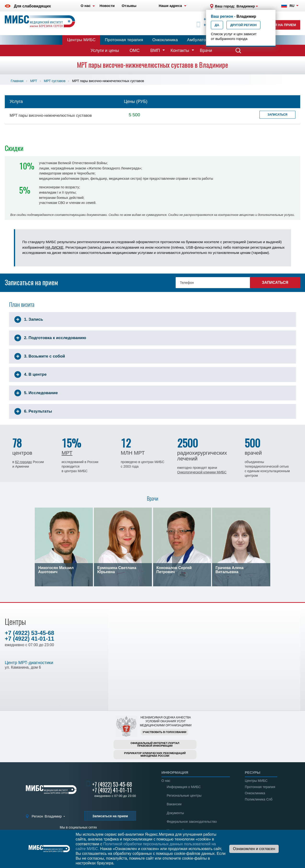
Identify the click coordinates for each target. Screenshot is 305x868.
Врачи (206, 50)
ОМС (135, 50)
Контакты (180, 50)
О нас (166, 781)
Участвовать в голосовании (164, 732)
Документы (175, 813)
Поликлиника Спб (259, 799)
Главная (17, 81)
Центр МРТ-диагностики (29, 663)
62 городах (23, 462)
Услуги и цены (105, 50)
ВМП (155, 50)
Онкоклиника (165, 40)
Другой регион (243, 25)
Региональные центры (184, 795)
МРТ (34, 81)
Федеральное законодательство (192, 822)
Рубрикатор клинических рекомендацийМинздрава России (155, 754)
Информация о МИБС (184, 787)
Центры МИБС (81, 40)
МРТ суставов (55, 81)
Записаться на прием (110, 816)
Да (217, 25)
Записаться (278, 115)
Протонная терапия (124, 40)
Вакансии (174, 804)
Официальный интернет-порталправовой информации (155, 744)
